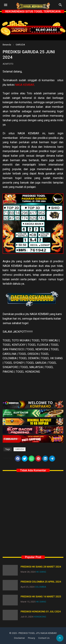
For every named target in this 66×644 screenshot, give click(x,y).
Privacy (32, 638)
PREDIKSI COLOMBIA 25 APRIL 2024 (41, 582)
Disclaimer (19, 638)
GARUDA (20, 45)
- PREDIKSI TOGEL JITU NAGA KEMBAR (37, 633)
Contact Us (44, 638)
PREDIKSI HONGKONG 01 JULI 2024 (41, 612)
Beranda (7, 45)
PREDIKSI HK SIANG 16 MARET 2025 (41, 597)
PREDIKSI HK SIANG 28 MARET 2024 (41, 567)
